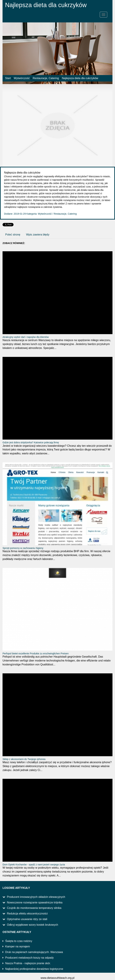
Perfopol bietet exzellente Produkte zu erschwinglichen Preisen (36, 654)
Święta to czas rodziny (19, 941)
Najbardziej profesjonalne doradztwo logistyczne (34, 969)
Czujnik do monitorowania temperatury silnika (34, 908)
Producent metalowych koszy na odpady (29, 958)
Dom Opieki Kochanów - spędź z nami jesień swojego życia (34, 865)
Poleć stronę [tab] (13, 235)
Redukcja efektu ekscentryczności (27, 914)
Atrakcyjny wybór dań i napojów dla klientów (26, 337)
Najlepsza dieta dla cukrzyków (80, 78)
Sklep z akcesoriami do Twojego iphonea (24, 759)
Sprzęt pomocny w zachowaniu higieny (23, 548)
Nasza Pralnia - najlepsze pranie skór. (28, 963)
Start (8, 78)
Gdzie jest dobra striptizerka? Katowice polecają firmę (31, 442)
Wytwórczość (22, 78)
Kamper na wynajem (18, 946)
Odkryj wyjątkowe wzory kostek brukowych (32, 925)
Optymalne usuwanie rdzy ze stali (27, 919)
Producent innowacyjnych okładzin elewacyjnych (36, 897)
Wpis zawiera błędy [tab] (38, 235)
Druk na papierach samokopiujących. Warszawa (34, 952)
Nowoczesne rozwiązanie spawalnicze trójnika (35, 902)
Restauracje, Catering (46, 78)
